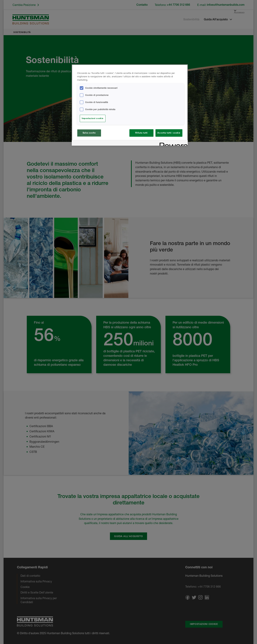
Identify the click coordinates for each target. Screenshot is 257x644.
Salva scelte (89, 133)
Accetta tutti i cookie (169, 133)
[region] (130, 105)
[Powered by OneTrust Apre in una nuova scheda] (172, 143)
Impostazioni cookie (93, 118)
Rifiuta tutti (141, 133)
